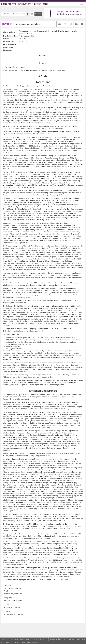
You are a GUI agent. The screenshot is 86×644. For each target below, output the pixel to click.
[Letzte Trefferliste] (32, 14)
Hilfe (65, 639)
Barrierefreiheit (55, 639)
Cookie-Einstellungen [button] (77, 639)
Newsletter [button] (14, 639)
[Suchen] (38, 14)
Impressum (24, 639)
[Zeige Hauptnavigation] (82, 4)
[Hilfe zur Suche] (28, 14)
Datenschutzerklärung (39, 639)
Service (5, 639)
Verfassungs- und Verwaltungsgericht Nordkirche (30, 24)
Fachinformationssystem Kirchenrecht (24, 4)
